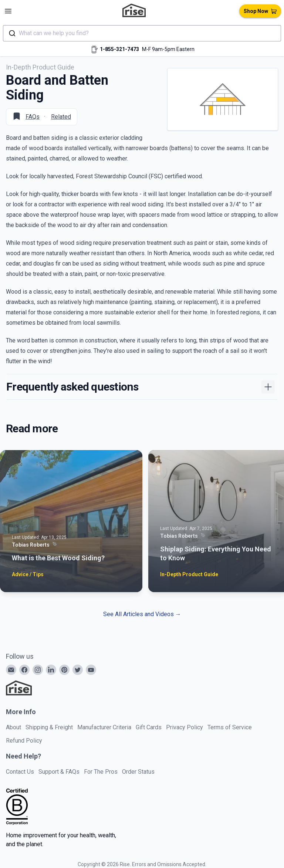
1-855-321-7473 (119, 49)
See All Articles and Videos (142, 614)
